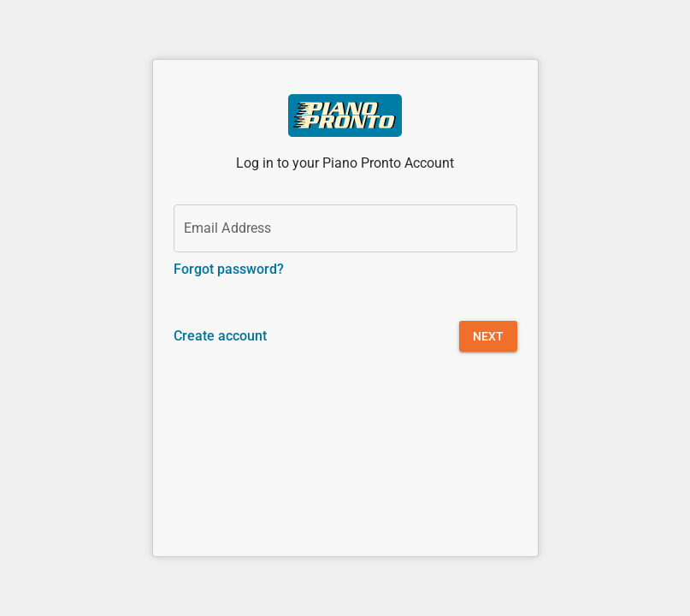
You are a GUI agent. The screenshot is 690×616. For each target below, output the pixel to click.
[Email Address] (345, 228)
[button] (488, 336)
